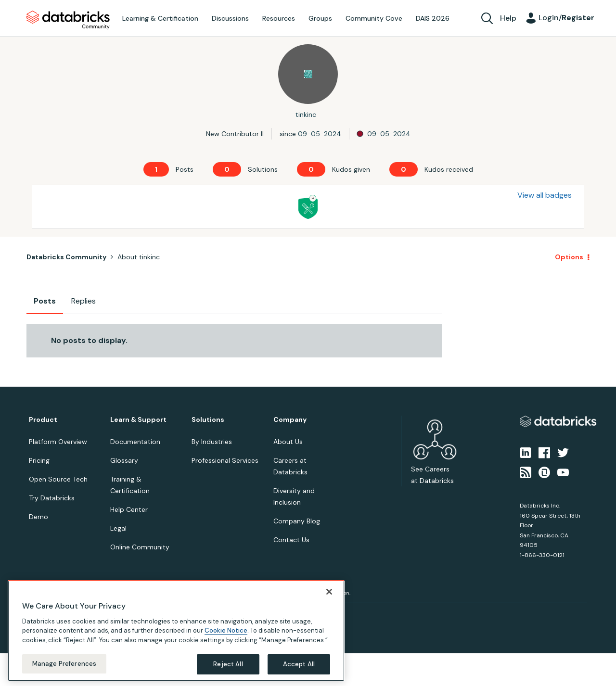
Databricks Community (68, 20)
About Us (288, 442)
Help (508, 18)
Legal (118, 528)
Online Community (140, 547)
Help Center (129, 509)
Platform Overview (58, 442)
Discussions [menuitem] (230, 18)
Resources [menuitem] (279, 18)
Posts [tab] (45, 301)
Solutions (208, 420)
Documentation (135, 442)
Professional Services (225, 460)
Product (43, 420)
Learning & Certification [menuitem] (160, 18)
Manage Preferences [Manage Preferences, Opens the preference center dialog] (64, 664)
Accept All (299, 664)
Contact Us (291, 540)
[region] (176, 631)
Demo (38, 517)
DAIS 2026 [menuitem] (433, 18)
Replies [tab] (83, 301)
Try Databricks (52, 498)
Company (290, 420)
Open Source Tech (58, 479)
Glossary (124, 460)
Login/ (566, 18)
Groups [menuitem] (320, 18)
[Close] (329, 592)
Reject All (228, 664)
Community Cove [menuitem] (374, 18)
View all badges (545, 195)
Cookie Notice (226, 630)
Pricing (39, 460)
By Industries (212, 442)
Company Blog (297, 521)
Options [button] (569, 257)
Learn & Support (138, 420)
